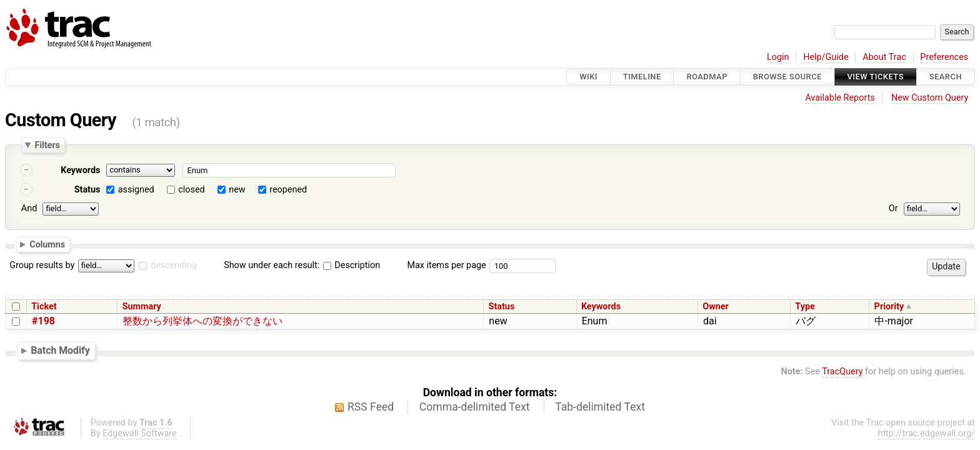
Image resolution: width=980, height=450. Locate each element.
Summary (142, 307)
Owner (716, 307)
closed (191, 190)
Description (352, 265)
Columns (47, 244)
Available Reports (840, 98)
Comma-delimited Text (475, 407)
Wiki (588, 77)
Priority (889, 307)
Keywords (80, 170)
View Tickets (876, 77)
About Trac (884, 57)
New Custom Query (930, 98)
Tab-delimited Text (600, 407)
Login (778, 57)
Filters (47, 145)
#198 (43, 321)
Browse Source (787, 77)
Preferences (944, 57)
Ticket (44, 307)
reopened (288, 190)
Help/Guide (826, 57)
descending (174, 265)
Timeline (642, 77)
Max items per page (446, 265)
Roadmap (707, 77)
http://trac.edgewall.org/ (926, 433)
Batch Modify (60, 350)
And (29, 208)
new (237, 190)
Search (946, 77)
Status (87, 190)
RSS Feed (371, 407)
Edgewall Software (140, 433)
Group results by (42, 265)
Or (893, 208)
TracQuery (842, 372)
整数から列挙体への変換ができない (202, 321)
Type (805, 307)
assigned (136, 190)
